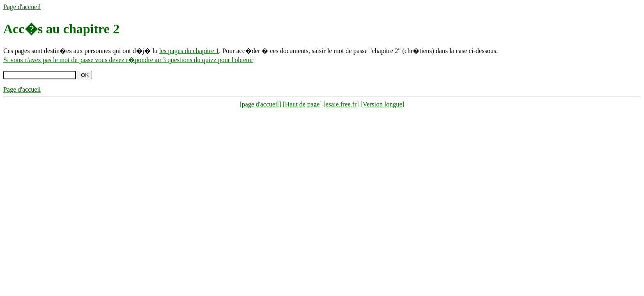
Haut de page (302, 104)
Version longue (382, 104)
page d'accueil (260, 104)
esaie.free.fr (341, 104)
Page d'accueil (22, 7)
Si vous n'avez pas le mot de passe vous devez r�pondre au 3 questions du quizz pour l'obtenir (128, 60)
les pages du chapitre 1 (189, 51)
